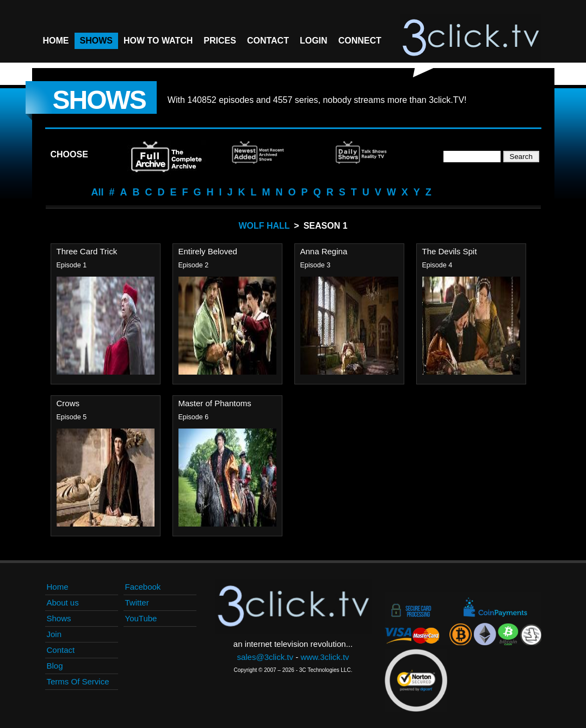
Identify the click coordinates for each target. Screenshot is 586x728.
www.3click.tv (325, 657)
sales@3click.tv (265, 657)
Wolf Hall (264, 226)
